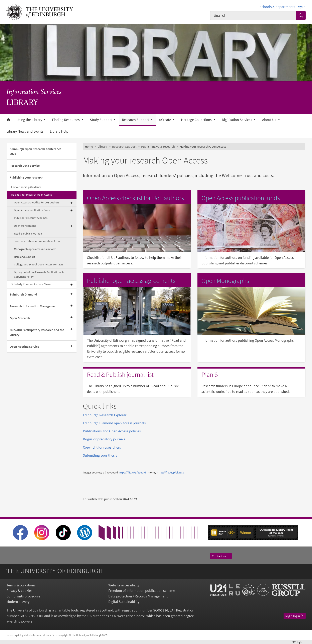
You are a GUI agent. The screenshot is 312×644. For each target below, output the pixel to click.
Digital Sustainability (124, 602)
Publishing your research (27, 177)
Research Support (124, 146)
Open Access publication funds (32, 210)
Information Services (34, 92)
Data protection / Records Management (138, 596)
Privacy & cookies (19, 591)
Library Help (59, 131)
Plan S (210, 375)
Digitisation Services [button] (237, 120)
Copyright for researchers (102, 447)
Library (103, 146)
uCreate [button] (166, 120)
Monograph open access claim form (35, 249)
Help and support (25, 257)
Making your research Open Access (31, 195)
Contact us (221, 556)
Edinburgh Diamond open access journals (114, 423)
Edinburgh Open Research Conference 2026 (35, 151)
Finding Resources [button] (66, 120)
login (299, 642)
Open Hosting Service (24, 346)
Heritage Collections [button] (197, 120)
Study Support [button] (101, 120)
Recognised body (131, 616)
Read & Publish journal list (120, 375)
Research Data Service (25, 166)
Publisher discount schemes (31, 218)
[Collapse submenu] (73, 177)
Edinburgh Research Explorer (105, 415)
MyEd (302, 7)
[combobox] (253, 15)
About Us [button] (270, 120)
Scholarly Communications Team (31, 284)
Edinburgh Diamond (23, 294)
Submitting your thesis (100, 455)
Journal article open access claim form (37, 241)
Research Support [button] (136, 120)
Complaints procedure (23, 596)
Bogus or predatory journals (104, 439)
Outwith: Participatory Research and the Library (37, 332)
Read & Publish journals (28, 234)
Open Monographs (25, 226)
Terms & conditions (21, 585)
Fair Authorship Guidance (26, 187)
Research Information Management (34, 306)
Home (89, 146)
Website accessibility (124, 585)
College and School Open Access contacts (39, 264)
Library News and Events (25, 131)
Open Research (20, 318)
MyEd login (295, 616)
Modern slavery (18, 602)
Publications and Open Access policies (112, 431)
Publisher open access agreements (131, 281)
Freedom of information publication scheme (142, 591)
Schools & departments (277, 7)
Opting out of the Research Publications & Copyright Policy (39, 274)
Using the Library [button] (30, 120)
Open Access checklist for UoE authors (37, 202)
